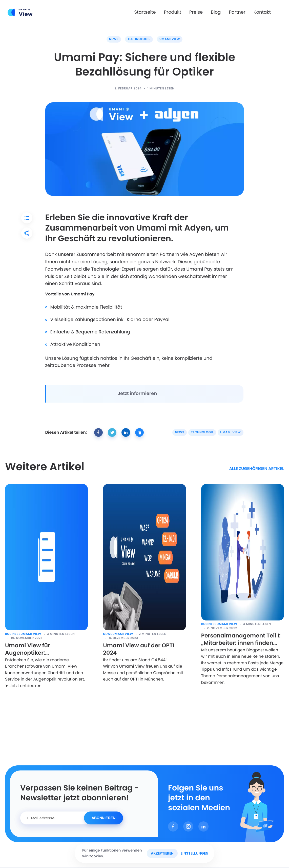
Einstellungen (194, 853)
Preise (196, 12)
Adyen (198, 228)
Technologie (139, 39)
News (114, 39)
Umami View (170, 39)
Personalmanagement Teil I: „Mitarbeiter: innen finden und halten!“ (241, 639)
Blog (216, 12)
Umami (152, 228)
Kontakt (262, 12)
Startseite (145, 12)
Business (13, 634)
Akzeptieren (162, 853)
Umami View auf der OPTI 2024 (139, 649)
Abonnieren (104, 818)
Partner (237, 12)
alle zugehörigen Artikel (256, 469)
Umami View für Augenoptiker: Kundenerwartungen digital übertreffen (44, 649)
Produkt (173, 12)
